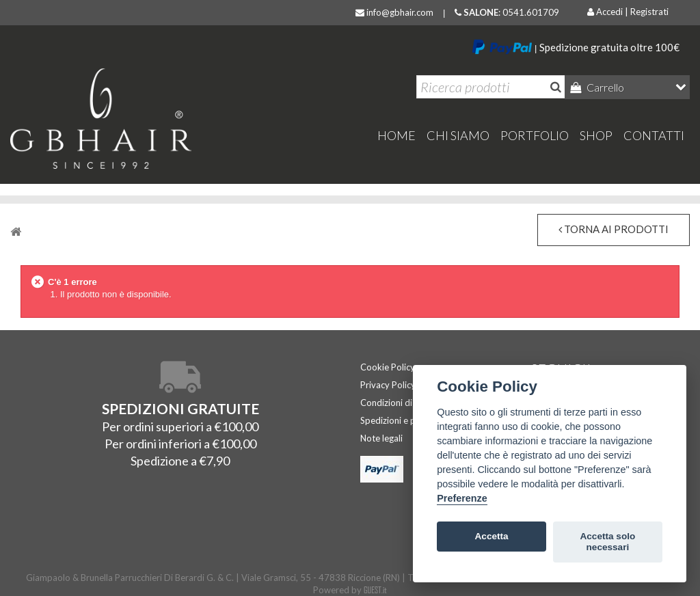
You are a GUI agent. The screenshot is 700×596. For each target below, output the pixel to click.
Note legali (381, 438)
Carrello (604, 87)
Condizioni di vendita (402, 403)
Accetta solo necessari (607, 542)
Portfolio (535, 135)
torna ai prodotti (614, 229)
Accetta (492, 536)
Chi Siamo (458, 135)
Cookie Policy (388, 367)
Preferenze (462, 498)
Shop (596, 135)
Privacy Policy (388, 385)
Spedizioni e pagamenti (406, 420)
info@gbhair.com (394, 12)
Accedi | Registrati (628, 12)
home (396, 135)
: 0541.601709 (507, 12)
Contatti (654, 135)
